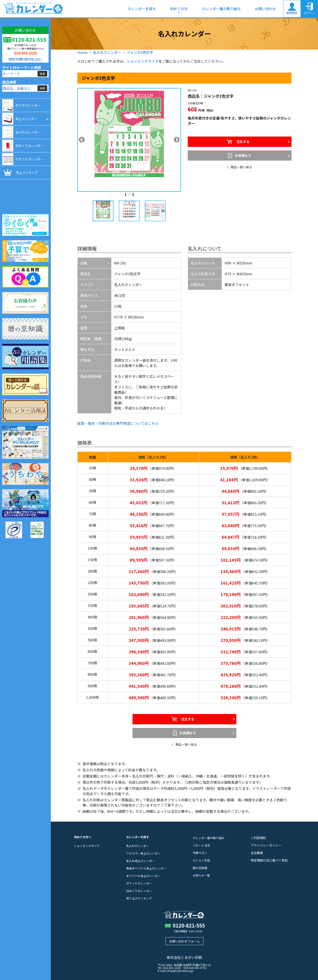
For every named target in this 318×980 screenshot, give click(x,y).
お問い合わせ (265, 9)
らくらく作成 (201, 860)
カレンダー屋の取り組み (221, 9)
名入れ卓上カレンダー (140, 861)
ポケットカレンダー (139, 883)
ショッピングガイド (143, 61)
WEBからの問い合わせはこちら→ (25, 59)
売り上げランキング (139, 898)
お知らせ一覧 (201, 875)
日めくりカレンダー (139, 891)
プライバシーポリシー (266, 845)
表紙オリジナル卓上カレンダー (146, 868)
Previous (82, 140)
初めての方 (179, 9)
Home (82, 52)
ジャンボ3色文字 (140, 52)
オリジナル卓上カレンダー (143, 876)
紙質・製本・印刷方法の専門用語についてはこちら (118, 423)
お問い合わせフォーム (184, 941)
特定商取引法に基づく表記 (269, 860)
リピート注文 (201, 845)
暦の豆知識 (200, 868)
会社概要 (257, 853)
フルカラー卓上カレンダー (143, 853)
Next (177, 140)
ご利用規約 (258, 838)
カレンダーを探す (142, 9)
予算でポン (200, 853)
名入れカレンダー (107, 52)
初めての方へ (83, 837)
